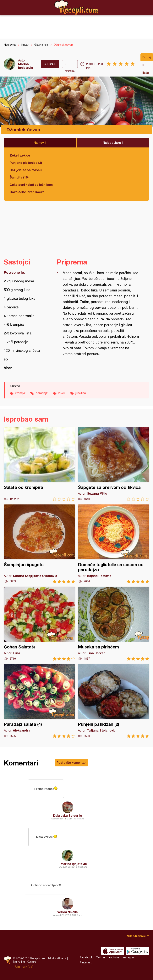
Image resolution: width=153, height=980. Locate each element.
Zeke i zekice (20, 155)
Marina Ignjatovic (26, 66)
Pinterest (86, 962)
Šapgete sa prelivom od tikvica (114, 464)
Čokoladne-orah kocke (27, 192)
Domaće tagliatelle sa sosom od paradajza (114, 544)
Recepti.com (77, 8)
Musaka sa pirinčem (114, 624)
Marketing (19, 962)
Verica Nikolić (68, 912)
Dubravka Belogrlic (68, 815)
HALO (29, 967)
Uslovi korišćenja (57, 958)
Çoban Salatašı (39, 624)
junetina (81, 393)
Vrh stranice (137, 936)
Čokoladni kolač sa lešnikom (31, 185)
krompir (20, 393)
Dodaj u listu (147, 58)
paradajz (42, 393)
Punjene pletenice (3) (26, 163)
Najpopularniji (113, 143)
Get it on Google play (138, 951)
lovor (62, 393)
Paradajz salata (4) (39, 701)
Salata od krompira (39, 464)
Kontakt (31, 962)
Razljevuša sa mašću (26, 170)
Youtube (114, 957)
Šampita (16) (19, 177)
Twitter (101, 957)
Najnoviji (40, 143)
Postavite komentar (71, 762)
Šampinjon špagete (39, 544)
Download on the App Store (113, 951)
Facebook (86, 957)
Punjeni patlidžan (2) (114, 701)
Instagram (129, 957)
